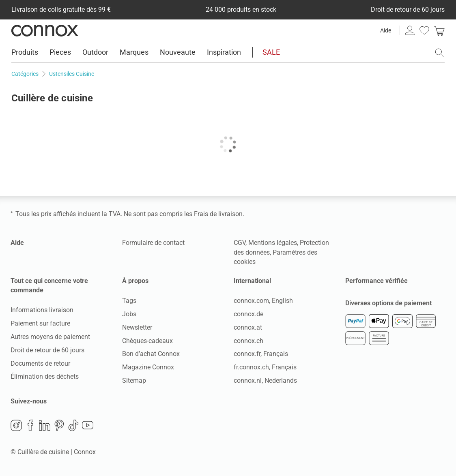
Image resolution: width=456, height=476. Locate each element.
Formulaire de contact (153, 243)
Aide (386, 30)
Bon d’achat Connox (151, 354)
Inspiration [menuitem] (224, 52)
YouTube (88, 425)
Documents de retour (40, 363)
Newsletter (137, 327)
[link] (439, 30)
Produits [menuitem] (25, 52)
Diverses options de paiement (388, 303)
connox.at (248, 327)
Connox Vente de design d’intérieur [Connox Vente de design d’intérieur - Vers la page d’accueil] (45, 30)
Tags (129, 301)
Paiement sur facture (40, 323)
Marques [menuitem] (134, 52)
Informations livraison (42, 310)
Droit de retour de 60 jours (47, 350)
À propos (135, 281)
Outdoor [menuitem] (95, 52)
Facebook (30, 425)
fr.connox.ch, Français (265, 367)
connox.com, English (263, 301)
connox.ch (248, 341)
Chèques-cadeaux (147, 341)
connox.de (248, 314)
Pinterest (59, 425)
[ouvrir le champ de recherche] (440, 53)
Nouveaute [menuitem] (178, 52)
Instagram (16, 425)
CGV (240, 243)
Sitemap (134, 381)
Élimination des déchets (45, 376)
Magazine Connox (148, 367)
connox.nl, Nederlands (265, 381)
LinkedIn (45, 425)
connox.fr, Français (261, 354)
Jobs (129, 314)
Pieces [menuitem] (60, 52)
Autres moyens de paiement (50, 337)
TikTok (73, 425)
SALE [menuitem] (271, 52)
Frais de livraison (218, 214)
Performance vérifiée (376, 281)
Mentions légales (273, 243)
